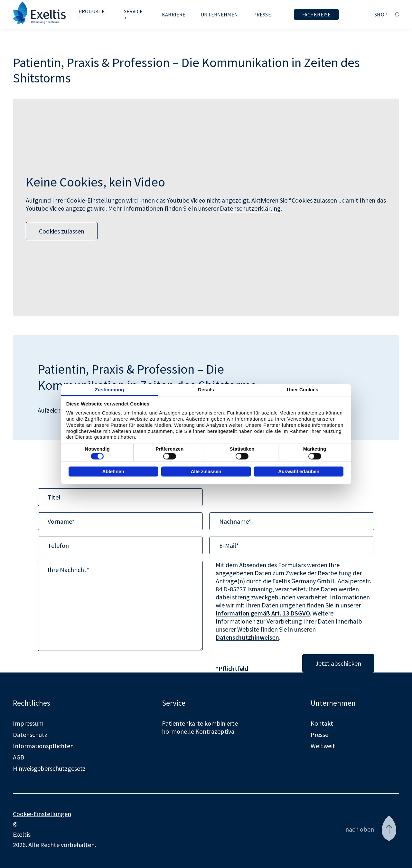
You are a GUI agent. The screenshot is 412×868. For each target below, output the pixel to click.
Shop (381, 14)
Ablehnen (113, 471)
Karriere (174, 14)
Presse (262, 14)
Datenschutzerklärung (250, 208)
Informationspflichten (43, 746)
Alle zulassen (206, 471)
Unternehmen (219, 14)
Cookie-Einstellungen (42, 814)
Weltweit (323, 746)
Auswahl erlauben (299, 471)
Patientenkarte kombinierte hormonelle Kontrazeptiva (200, 727)
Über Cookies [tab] (303, 389)
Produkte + (92, 14)
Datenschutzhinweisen (247, 637)
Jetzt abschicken (338, 663)
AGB (19, 757)
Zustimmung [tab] (110, 389)
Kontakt (322, 723)
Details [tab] (206, 389)
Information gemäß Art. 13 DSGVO (263, 613)
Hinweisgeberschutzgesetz (49, 768)
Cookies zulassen (62, 231)
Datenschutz (30, 734)
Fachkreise (317, 14)
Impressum (28, 723)
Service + (133, 14)
